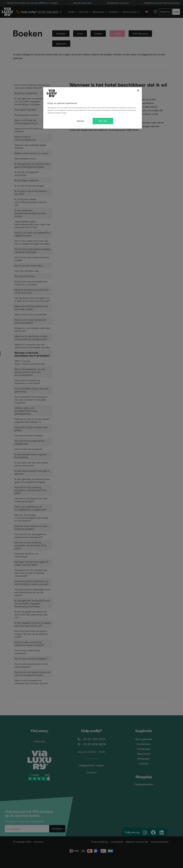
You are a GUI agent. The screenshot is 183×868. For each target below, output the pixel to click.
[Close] (138, 91)
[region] (93, 108)
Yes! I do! (103, 121)
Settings (81, 121)
